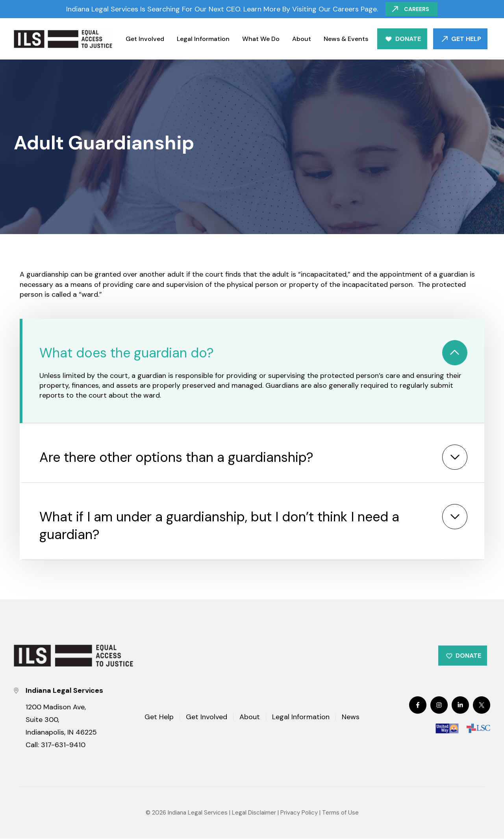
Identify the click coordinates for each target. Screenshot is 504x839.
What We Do (261, 39)
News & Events (346, 39)
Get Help (466, 39)
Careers (417, 9)
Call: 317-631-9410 (56, 745)
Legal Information (203, 39)
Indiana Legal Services (198, 813)
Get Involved (145, 39)
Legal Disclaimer (254, 813)
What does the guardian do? (127, 353)
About (302, 39)
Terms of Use (340, 813)
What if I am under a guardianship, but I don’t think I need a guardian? (219, 526)
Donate (408, 39)
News (351, 718)
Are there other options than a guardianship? (176, 457)
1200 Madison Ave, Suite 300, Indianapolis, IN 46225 (61, 720)
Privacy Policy (299, 813)
